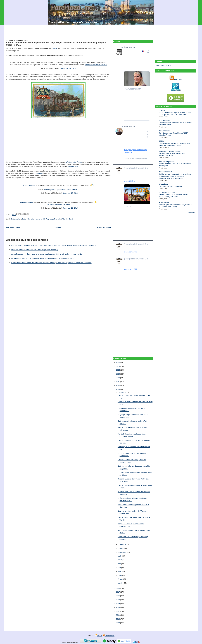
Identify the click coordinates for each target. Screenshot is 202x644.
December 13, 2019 (68, 68)
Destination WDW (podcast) (170, 151)
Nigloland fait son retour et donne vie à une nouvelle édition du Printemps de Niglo (43, 258)
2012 (118, 611)
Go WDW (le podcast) (167, 192)
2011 (118, 615)
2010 (118, 619)
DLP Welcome (164, 121)
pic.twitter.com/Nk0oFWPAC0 (96, 65)
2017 (118, 592)
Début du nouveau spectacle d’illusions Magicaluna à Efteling (35, 250)
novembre (122, 544)
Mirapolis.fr (163, 184)
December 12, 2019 (70, 193)
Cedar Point (26, 219)
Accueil (58, 227)
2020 (118, 385)
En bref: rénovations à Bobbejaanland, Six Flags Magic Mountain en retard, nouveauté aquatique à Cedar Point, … (56, 44)
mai (120, 568)
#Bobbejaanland (29, 185)
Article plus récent (13, 227)
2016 (118, 596)
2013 (118, 607)
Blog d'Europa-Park (167, 162)
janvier (121, 583)
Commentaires (109, 636)
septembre (122, 552)
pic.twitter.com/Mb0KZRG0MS (58, 205)
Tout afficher (192, 212)
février (121, 579)
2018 (118, 588)
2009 (118, 623)
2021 (118, 382)
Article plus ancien (104, 227)
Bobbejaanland (16, 219)
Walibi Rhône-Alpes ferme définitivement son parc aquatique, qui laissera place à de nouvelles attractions (51, 263)
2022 (118, 378)
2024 (118, 370)
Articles (98, 636)
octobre (121, 548)
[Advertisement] (101, 31)
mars (120, 575)
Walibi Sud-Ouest (67, 219)
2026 (118, 362)
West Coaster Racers (74, 162)
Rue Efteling (164, 202)
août (120, 556)
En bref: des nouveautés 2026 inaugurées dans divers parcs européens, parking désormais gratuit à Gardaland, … (55, 245)
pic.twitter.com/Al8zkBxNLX (68, 190)
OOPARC (162, 110)
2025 (118, 366)
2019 (118, 389)
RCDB (161, 141)
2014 (118, 604)
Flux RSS (176, 79)
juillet (120, 560)
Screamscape (164, 131)
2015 (118, 600)
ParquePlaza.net (165, 172)
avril (120, 571)
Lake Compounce (37, 219)
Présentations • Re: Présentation (171, 186)
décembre (122, 392)
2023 (118, 374)
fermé (55, 48)
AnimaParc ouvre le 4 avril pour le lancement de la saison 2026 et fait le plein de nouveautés (47, 254)
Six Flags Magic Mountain (52, 219)
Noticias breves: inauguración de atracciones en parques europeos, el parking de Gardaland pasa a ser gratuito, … (175, 176)
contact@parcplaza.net (165, 65)
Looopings (39, 173)
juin (120, 564)
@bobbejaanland (51, 190)
